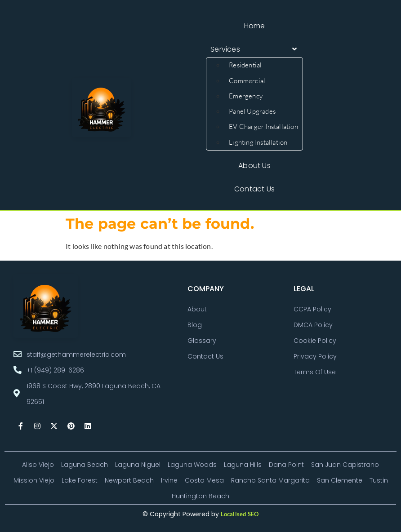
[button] (254, 49)
